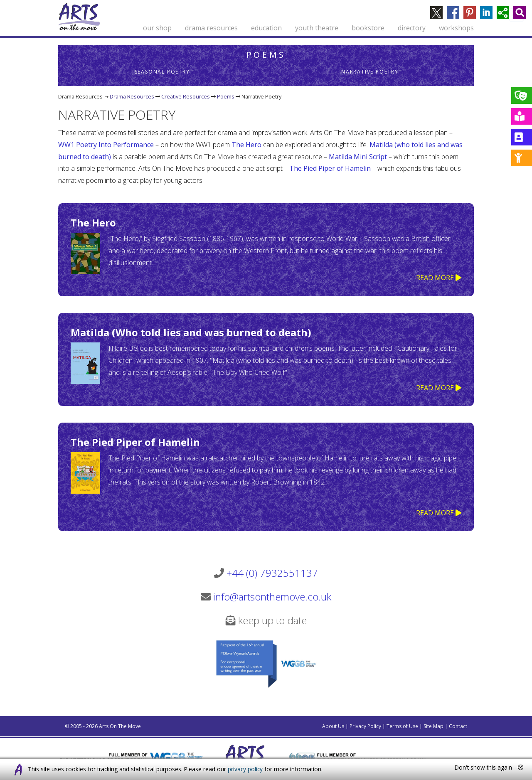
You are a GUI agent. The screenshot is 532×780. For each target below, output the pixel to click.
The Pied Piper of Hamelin (330, 168)
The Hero (246, 145)
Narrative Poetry (370, 72)
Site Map (433, 726)
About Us (333, 726)
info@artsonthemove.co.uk (272, 597)
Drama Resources (132, 96)
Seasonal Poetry (162, 72)
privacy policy (245, 769)
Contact (458, 726)
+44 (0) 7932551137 (272, 573)
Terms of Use (402, 726)
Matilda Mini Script (359, 157)
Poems (266, 55)
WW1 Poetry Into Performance (106, 145)
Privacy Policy (365, 726)
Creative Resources (186, 96)
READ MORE (439, 278)
